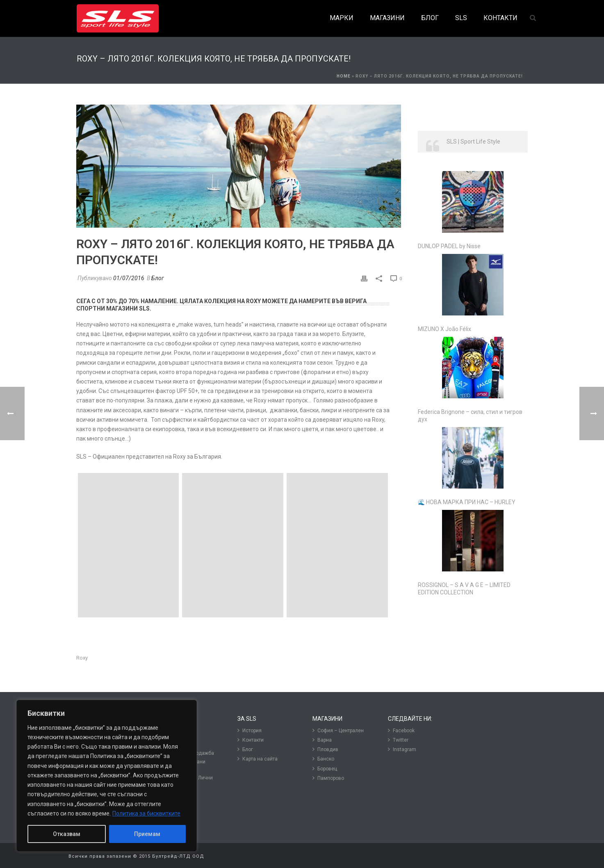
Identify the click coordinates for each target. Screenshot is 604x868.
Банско (323, 759)
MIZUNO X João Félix (444, 329)
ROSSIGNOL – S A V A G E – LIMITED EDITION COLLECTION (464, 589)
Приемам (147, 834)
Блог (158, 278)
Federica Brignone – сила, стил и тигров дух (470, 416)
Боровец (325, 769)
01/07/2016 (129, 278)
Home (344, 76)
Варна (322, 740)
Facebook (401, 730)
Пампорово (328, 778)
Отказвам (67, 834)
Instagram (402, 749)
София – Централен (338, 730)
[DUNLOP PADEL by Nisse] (473, 202)
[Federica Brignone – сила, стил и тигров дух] (473, 368)
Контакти (251, 740)
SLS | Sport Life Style (473, 142)
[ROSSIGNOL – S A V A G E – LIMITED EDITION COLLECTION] (473, 541)
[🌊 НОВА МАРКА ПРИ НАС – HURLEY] (473, 458)
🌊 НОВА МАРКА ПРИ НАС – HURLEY (467, 502)
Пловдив (325, 749)
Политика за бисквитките (146, 813)
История (250, 730)
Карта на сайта (258, 759)
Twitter (398, 740)
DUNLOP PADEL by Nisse (449, 246)
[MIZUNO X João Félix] (473, 285)
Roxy (82, 658)
